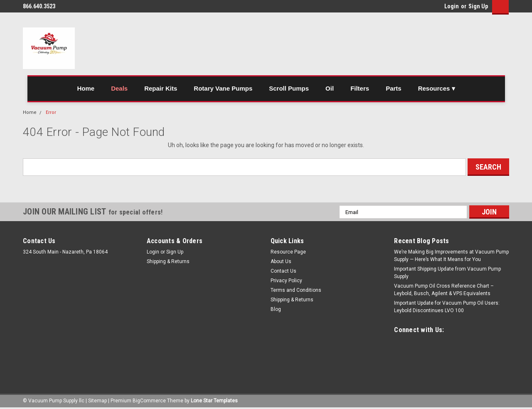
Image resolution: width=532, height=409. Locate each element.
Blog (276, 309)
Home (86, 88)
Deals (119, 88)
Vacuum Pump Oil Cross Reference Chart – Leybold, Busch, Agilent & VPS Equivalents (444, 290)
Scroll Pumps (289, 88)
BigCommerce (149, 401)
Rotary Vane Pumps (223, 88)
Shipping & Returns (168, 261)
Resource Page (288, 252)
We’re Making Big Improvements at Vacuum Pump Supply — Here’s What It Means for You (451, 256)
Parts (394, 88)
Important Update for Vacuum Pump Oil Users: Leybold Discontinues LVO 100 (447, 307)
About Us (281, 261)
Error (51, 112)
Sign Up (478, 6)
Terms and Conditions (296, 290)
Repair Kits (161, 88)
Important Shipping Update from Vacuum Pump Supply (447, 273)
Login (452, 6)
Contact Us (283, 271)
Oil (330, 88)
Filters (360, 88)
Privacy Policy (286, 281)
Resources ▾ (437, 88)
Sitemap (97, 401)
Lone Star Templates (214, 401)
